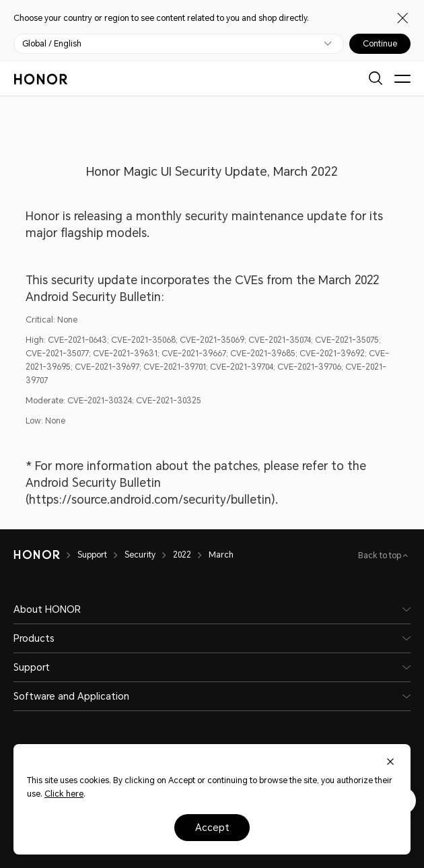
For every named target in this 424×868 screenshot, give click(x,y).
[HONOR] (37, 555)
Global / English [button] (52, 44)
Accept (212, 828)
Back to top (381, 556)
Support (92, 555)
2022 (182, 555)
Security (140, 555)
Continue (380, 44)
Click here (64, 794)
